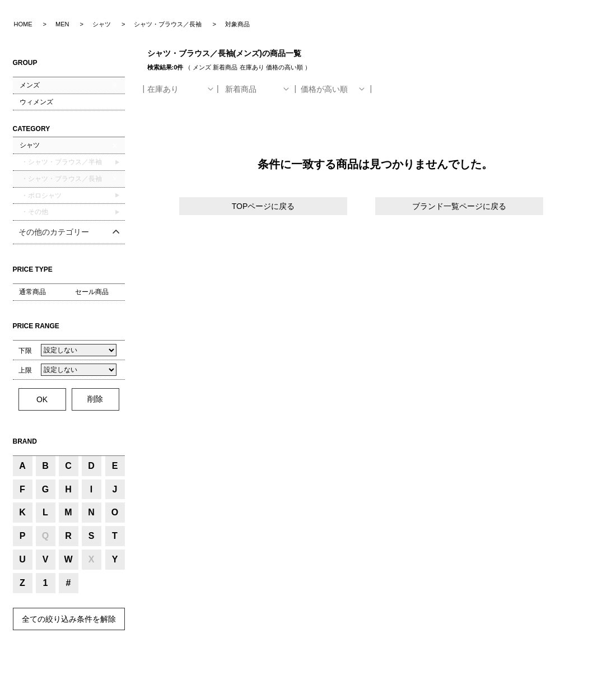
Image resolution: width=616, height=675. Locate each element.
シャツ (30, 145)
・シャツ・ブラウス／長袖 (61, 179)
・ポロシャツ (41, 195)
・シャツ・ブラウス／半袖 (61, 162)
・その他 (34, 212)
